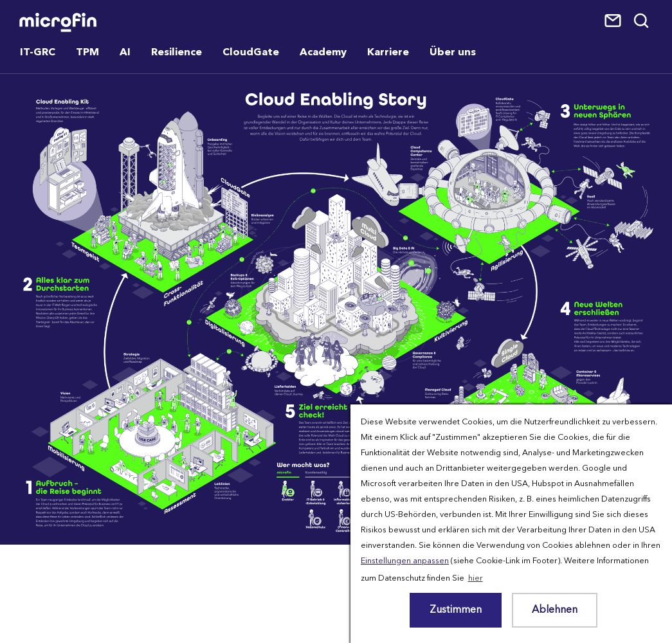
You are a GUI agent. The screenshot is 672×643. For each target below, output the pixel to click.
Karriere (388, 53)
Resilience (177, 53)
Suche (642, 21)
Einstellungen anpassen (405, 561)
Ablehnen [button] (555, 610)
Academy (323, 53)
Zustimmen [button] (456, 610)
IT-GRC (38, 53)
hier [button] (476, 578)
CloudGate (251, 53)
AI (125, 53)
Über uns (453, 53)
